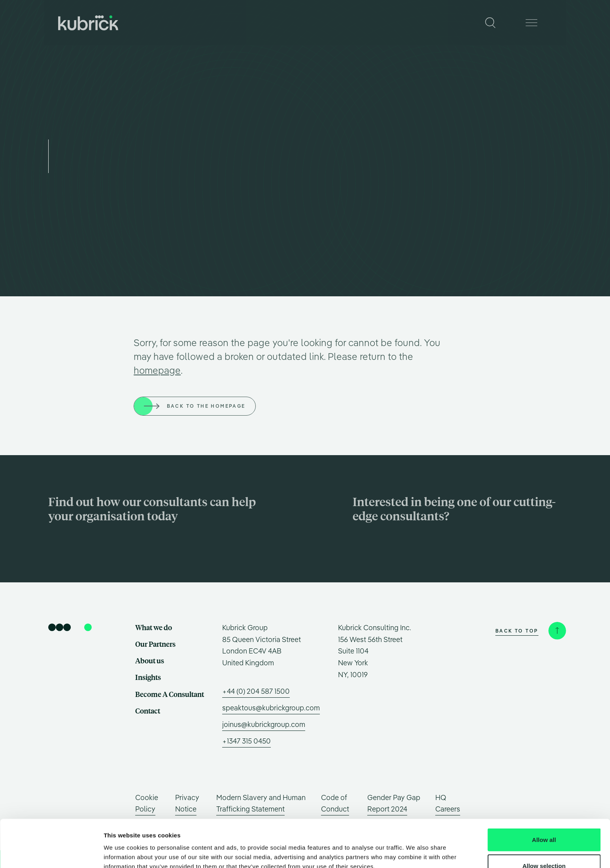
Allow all (544, 795)
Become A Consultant (391, 23)
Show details (415, 848)
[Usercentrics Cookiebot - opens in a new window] (51, 853)
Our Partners (246, 23)
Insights (333, 23)
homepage (157, 370)
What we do (195, 23)
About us (293, 23)
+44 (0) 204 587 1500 (256, 691)
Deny (544, 847)
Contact (449, 23)
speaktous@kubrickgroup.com (271, 708)
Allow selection (544, 821)
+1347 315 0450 (246, 741)
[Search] (491, 23)
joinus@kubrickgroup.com (264, 724)
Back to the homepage (206, 406)
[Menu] (532, 23)
